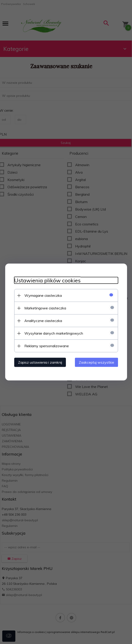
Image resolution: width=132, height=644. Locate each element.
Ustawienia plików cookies (47, 280)
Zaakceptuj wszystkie (96, 362)
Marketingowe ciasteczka (45, 308)
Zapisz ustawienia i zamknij (40, 362)
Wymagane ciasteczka (43, 295)
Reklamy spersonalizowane (47, 346)
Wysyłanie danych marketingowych (54, 333)
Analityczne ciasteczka (43, 321)
